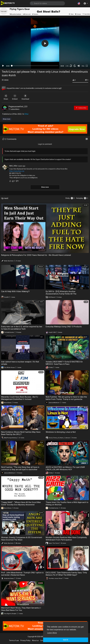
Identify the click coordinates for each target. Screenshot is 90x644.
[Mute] (79, 66)
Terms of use (14, 640)
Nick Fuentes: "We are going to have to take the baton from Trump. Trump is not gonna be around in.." (66, 399)
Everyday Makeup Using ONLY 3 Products (64, 327)
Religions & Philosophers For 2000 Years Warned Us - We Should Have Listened (36, 255)
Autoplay (80, 198)
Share (6, 97)
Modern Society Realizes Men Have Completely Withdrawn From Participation (66, 539)
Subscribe (81, 108)
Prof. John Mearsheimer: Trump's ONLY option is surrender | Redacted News (22, 574)
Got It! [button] (66, 640)
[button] (79, 3)
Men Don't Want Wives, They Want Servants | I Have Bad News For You (21, 609)
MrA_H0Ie (13, 166)
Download (26, 97)
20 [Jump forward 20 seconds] (75, 66)
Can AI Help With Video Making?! (15, 291)
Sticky (68, 198)
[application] (45, 43)
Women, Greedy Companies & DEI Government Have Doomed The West (22, 539)
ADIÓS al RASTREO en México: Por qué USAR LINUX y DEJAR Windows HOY (65, 468)
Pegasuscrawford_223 (18, 107)
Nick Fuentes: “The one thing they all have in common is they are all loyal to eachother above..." (20, 469)
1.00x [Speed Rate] (67, 66)
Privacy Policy (25, 640)
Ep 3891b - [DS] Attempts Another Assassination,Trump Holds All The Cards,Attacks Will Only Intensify (61, 294)
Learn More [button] (52, 633)
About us (35, 640)
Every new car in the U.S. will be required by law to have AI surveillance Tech (22, 328)
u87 (60, 88)
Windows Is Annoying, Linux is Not (61, 432)
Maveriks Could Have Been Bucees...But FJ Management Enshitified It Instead (20, 398)
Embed (16, 97)
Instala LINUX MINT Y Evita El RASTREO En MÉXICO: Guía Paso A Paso (64, 363)
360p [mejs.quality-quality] (83, 66)
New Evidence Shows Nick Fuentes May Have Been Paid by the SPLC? (21, 433)
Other (26, 114)
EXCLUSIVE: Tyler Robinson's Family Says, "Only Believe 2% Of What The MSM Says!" (66, 574)
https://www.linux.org (17, 171)
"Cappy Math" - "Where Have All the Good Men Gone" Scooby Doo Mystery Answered (21, 503)
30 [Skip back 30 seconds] (71, 66)
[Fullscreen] (87, 66)
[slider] (35, 66)
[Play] (3, 66)
